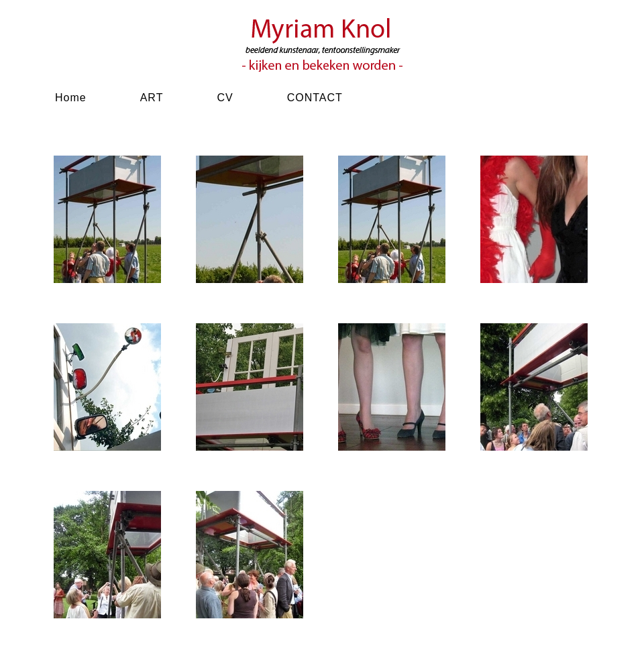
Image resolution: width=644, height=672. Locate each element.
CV (225, 98)
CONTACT (315, 98)
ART (152, 98)
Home (71, 98)
